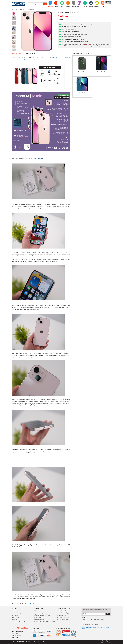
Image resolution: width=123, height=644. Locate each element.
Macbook (68, 6)
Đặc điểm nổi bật (17, 53)
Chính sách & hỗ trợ (63, 609)
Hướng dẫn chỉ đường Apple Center (20, 622)
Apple (62, 6)
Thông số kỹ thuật (30, 53)
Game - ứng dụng (39, 613)
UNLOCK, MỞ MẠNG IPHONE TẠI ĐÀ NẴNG (45, 622)
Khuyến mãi (97, 6)
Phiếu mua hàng (38, 617)
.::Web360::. (43, 642)
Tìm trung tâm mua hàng (64, 617)
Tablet (56, 6)
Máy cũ (85, 6)
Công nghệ (37, 611)
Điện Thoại (50, 6)
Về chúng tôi (15, 611)
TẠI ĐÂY (58, 57)
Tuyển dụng (15, 615)
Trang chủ (15, 9)
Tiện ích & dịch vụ (40, 609)
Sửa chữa (91, 6)
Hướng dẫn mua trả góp (63, 613)
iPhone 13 (31, 9)
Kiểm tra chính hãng (39, 620)
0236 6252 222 (22, 628)
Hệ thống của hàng (16, 613)
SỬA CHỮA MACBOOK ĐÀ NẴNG (42, 615)
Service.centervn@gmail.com (91, 624)
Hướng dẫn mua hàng (63, 611)
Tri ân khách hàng (16, 617)
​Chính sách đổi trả (62, 615)
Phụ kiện (79, 6)
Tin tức (103, 6)
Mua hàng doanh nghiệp (63, 620)
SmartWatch (74, 6)
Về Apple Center (17, 609)
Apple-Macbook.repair (29, 604)
